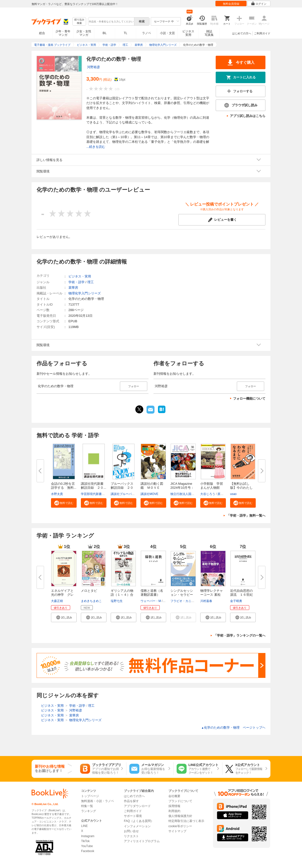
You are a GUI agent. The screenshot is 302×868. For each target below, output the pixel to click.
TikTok (85, 841)
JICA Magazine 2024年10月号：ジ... (182, 488)
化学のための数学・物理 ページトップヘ (233, 728)
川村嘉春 (206, 601)
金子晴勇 (236, 601)
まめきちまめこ (91, 601)
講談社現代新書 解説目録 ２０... (94, 486)
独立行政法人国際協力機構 (188, 494)
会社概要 (174, 796)
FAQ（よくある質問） (139, 821)
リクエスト (131, 836)
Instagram (88, 836)
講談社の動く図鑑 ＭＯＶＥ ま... (152, 488)
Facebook (88, 851)
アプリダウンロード (137, 806)
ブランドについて (180, 801)
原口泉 (222, 494)
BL (105, 33)
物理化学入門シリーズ (85, 293)
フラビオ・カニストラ (185, 601)
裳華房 (73, 288)
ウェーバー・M (151, 601)
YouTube (87, 846)
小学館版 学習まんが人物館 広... (212, 488)
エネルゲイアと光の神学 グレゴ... (62, 595)
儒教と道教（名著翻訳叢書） (152, 593)
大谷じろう (208, 494)
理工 (91, 282)
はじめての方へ (242, 33)
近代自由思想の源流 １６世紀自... (241, 595)
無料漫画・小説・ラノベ (98, 801)
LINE (84, 826)
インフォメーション (137, 826)
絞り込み (79, 22)
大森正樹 (57, 601)
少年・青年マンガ (63, 33)
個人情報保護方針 (180, 816)
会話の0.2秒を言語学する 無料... (64, 486)
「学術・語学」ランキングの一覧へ (240, 635)
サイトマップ (177, 831)
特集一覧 (87, 806)
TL (125, 33)
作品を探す (131, 801)
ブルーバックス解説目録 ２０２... (122, 488)
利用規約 (174, 811)
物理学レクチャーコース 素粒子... (212, 595)
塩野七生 (117, 601)
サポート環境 (133, 816)
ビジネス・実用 (80, 276)
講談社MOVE (149, 494)
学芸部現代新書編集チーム (99, 494)
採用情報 (174, 806)
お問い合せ (131, 831)
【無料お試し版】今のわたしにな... (241, 488)
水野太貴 (57, 494)
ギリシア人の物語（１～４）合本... (122, 595)
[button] (64, 503)
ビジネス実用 (188, 33)
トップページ (90, 796)
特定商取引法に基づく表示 (186, 821)
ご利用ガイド (262, 33)
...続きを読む (96, 147)
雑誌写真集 (209, 33)
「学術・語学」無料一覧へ (246, 515)
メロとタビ (89, 591)
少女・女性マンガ (84, 33)
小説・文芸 (167, 33)
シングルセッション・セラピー (182, 593)
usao (233, 494)
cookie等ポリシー (180, 826)
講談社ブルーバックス (126, 494)
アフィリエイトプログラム (142, 841)
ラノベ (147, 33)
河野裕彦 (94, 67)
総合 (42, 33)
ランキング (89, 811)
